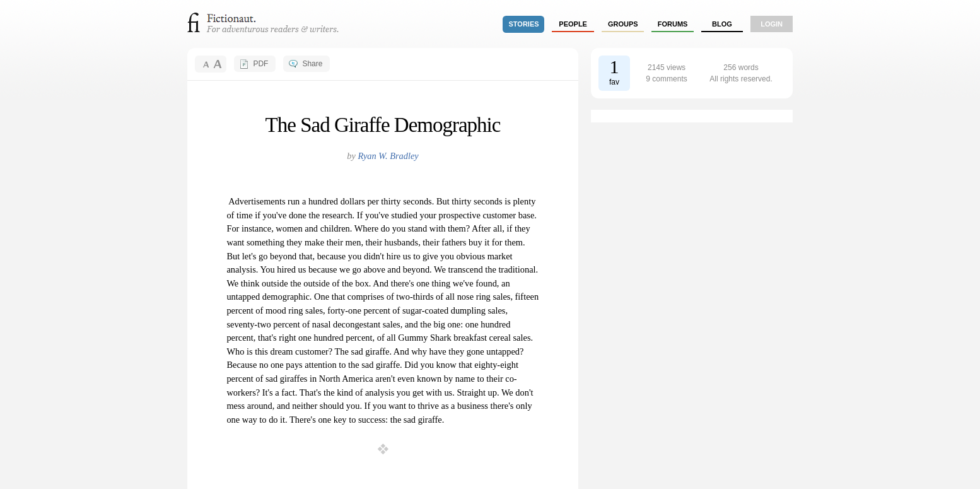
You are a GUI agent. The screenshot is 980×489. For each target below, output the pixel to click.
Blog (722, 24)
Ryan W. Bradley (388, 156)
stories (524, 24)
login (772, 24)
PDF (260, 64)
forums (673, 24)
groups (623, 24)
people (573, 24)
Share (312, 64)
